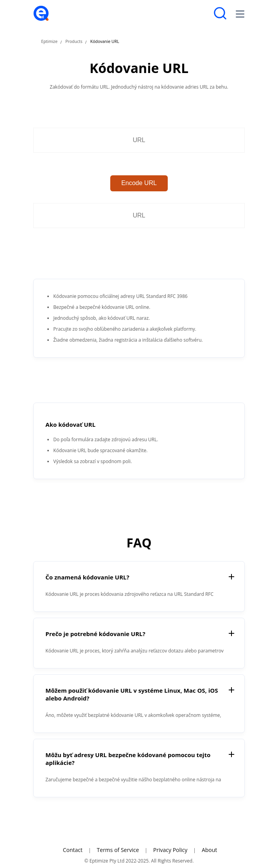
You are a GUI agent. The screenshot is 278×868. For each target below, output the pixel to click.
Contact (73, 850)
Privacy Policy (170, 850)
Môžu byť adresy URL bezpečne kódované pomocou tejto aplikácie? (128, 759)
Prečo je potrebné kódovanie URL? (95, 634)
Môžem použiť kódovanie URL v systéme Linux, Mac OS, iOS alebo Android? (132, 694)
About (209, 850)
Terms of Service (118, 850)
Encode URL (139, 183)
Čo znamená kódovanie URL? (87, 577)
